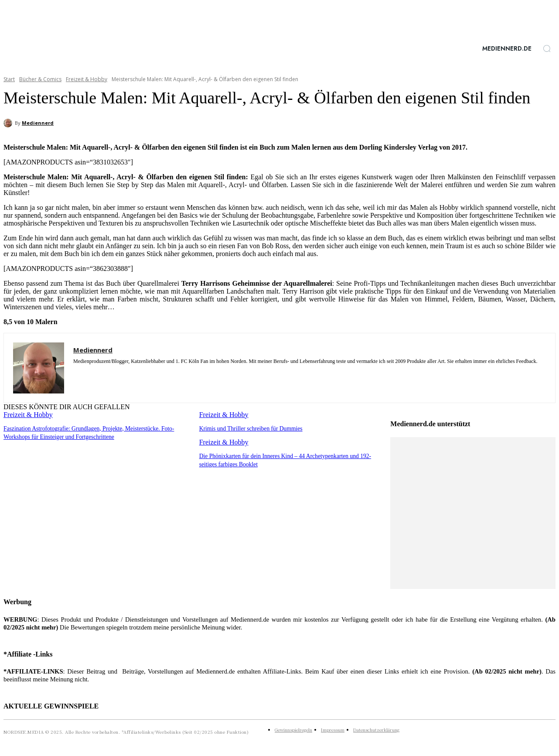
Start (9, 79)
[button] (547, 48)
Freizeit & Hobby (87, 79)
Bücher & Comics (40, 79)
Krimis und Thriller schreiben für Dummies (249, 428)
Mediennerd (38, 123)
